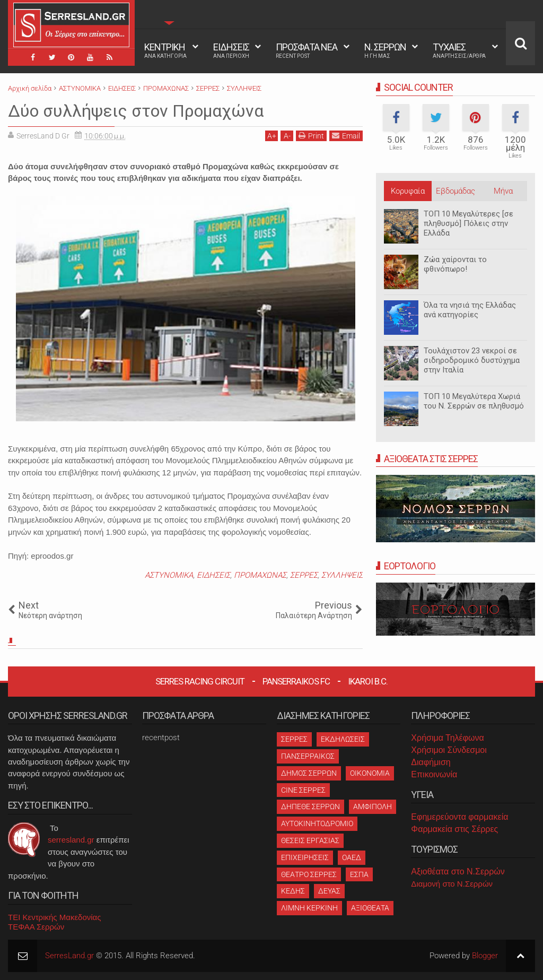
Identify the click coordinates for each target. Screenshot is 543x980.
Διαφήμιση (431, 762)
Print (311, 136)
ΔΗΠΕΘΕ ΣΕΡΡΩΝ (310, 806)
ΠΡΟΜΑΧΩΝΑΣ (260, 575)
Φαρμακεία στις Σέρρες (454, 829)
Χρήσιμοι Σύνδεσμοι (449, 750)
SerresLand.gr (69, 956)
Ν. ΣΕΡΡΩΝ (385, 50)
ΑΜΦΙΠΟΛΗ (373, 806)
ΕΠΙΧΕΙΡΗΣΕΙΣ (305, 857)
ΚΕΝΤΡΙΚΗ (165, 50)
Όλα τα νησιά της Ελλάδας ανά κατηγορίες (470, 310)
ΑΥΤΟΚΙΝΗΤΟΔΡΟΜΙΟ (317, 823)
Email (346, 136)
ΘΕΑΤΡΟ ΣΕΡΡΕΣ (309, 874)
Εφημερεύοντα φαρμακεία (459, 817)
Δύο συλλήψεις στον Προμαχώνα (136, 111)
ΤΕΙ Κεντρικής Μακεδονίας (55, 917)
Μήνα (503, 191)
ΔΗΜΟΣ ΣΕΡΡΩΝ (309, 773)
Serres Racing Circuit (200, 681)
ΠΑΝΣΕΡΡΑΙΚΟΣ (308, 756)
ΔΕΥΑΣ (329, 891)
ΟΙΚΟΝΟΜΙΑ (370, 773)
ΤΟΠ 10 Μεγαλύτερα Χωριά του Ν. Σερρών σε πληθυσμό (474, 401)
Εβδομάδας (456, 191)
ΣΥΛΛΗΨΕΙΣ (342, 575)
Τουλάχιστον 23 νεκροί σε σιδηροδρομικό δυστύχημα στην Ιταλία (472, 360)
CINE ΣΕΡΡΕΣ (303, 790)
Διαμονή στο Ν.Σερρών (452, 884)
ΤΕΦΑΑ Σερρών (36, 927)
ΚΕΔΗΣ (293, 891)
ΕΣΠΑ (359, 874)
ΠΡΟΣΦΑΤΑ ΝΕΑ (306, 50)
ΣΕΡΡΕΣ (304, 575)
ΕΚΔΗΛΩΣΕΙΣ (343, 739)
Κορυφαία (408, 191)
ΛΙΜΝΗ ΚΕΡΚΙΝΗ (309, 908)
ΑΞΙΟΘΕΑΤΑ (370, 908)
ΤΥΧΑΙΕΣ (459, 50)
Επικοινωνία (434, 774)
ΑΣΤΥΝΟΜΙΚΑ (169, 575)
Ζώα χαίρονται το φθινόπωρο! (455, 264)
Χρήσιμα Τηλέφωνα (447, 738)
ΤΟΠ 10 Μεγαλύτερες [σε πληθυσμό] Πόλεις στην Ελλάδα (468, 223)
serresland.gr (71, 840)
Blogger (485, 956)
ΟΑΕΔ (352, 857)
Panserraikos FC (296, 681)
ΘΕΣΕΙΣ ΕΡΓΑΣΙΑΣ (310, 840)
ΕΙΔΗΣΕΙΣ (231, 50)
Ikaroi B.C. (368, 681)
